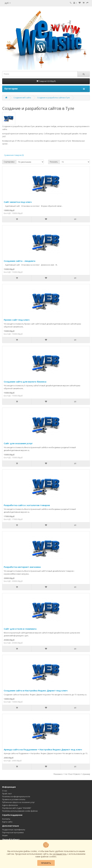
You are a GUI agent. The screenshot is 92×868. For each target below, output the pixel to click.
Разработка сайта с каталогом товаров (27, 505)
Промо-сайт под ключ (17, 320)
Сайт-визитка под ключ (18, 202)
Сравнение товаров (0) (14, 155)
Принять (46, 863)
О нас (5, 791)
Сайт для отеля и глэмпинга (20, 629)
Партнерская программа (13, 833)
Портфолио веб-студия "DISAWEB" (17, 808)
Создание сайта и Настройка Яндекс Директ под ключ (36, 690)
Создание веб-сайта (22, 98)
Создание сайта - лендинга (20, 261)
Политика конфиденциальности (16, 797)
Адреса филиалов (10, 805)
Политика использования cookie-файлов (20, 811)
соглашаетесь (60, 854)
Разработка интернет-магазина (22, 567)
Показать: (54, 162)
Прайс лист (7, 794)
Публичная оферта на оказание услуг (18, 802)
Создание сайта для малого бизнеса (25, 382)
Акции (5, 835)
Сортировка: (9, 162)
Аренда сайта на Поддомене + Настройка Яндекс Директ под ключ (43, 749)
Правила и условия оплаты (14, 799)
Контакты (6, 819)
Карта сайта (7, 822)
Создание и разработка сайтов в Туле (53, 98)
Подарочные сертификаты (14, 830)
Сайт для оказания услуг (18, 443)
